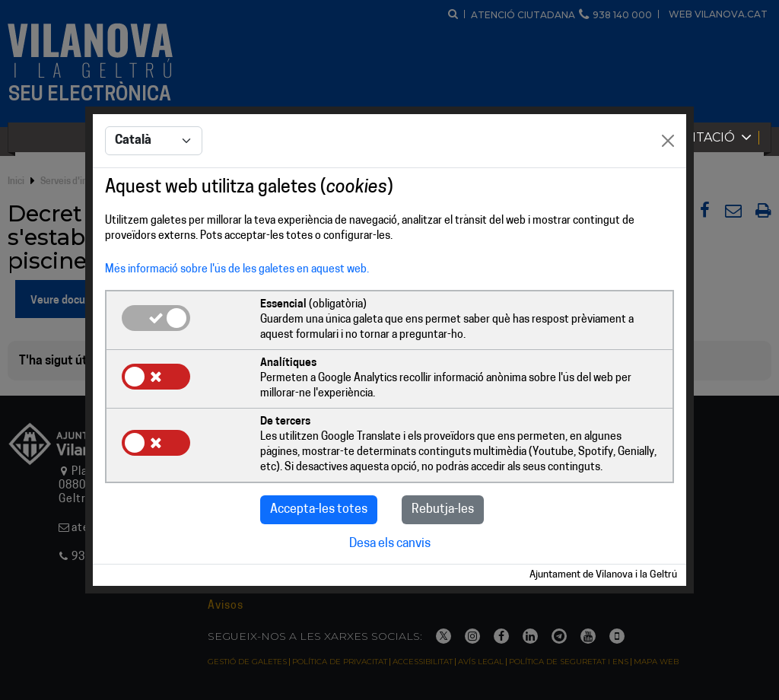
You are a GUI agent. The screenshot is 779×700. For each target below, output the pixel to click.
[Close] (668, 141)
